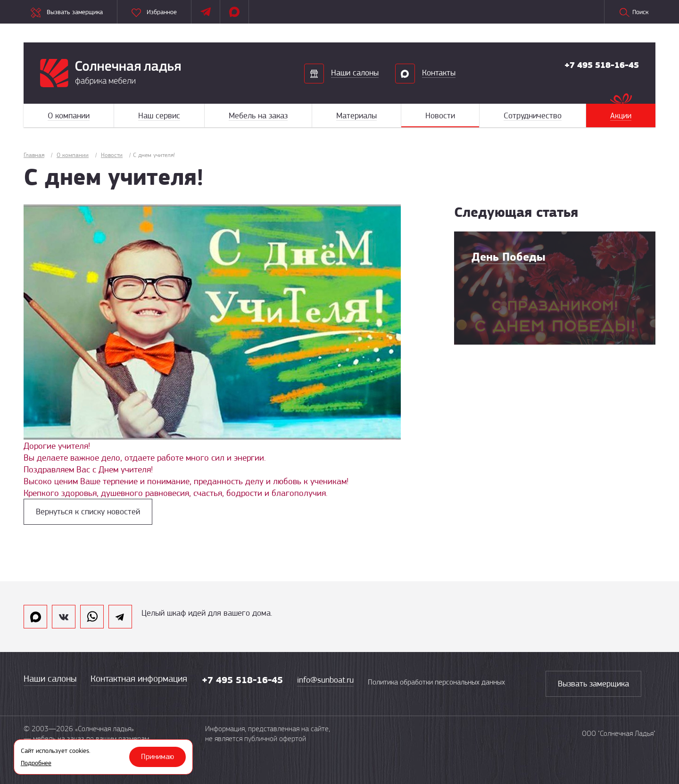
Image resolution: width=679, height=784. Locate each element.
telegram (120, 617)
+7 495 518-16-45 (602, 65)
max (35, 617)
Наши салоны (50, 679)
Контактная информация (139, 679)
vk (64, 617)
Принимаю (157, 757)
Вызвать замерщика (593, 684)
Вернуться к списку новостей (88, 512)
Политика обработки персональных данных (436, 682)
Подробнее (36, 763)
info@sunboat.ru (325, 680)
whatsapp (92, 617)
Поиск (633, 13)
